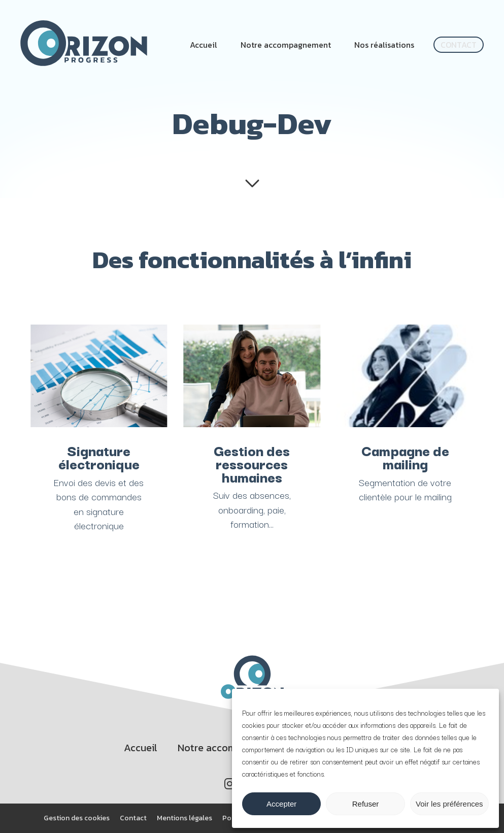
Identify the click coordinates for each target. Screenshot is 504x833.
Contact (459, 45)
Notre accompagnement (286, 45)
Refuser (366, 804)
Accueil (204, 45)
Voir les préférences (449, 804)
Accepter (281, 804)
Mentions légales (184, 818)
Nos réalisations (384, 45)
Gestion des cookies (77, 818)
